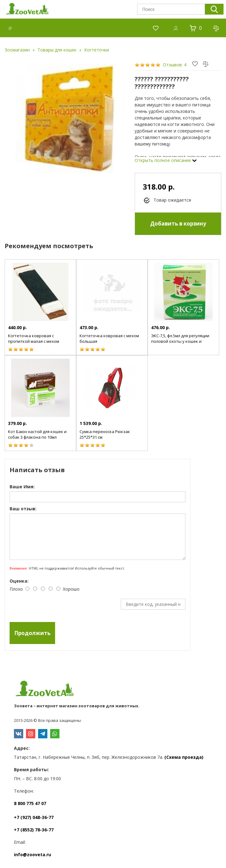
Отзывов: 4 (175, 65)
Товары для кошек (57, 50)
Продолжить (32, 633)
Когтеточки (97, 50)
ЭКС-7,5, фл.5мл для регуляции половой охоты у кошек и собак (180, 341)
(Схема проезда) (184, 757)
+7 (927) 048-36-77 (34, 817)
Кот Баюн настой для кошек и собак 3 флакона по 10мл (37, 434)
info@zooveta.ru (33, 855)
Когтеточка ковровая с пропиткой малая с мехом (34, 338)
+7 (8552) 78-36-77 (34, 830)
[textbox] (171, 9)
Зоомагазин (17, 50)
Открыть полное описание (166, 160)
